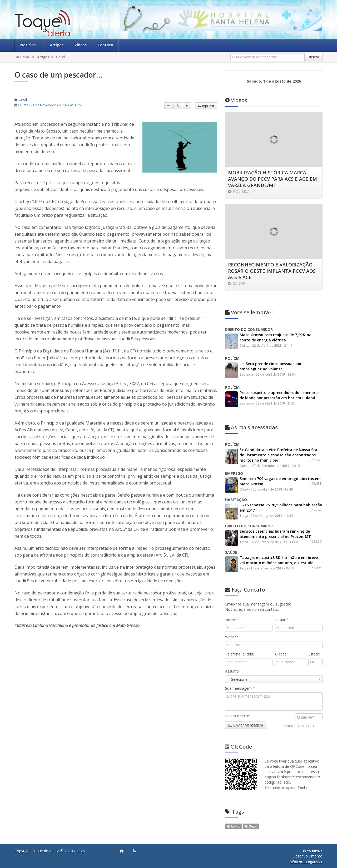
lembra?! (249, 312)
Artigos (57, 45)
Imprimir (206, 106)
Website (232, 637)
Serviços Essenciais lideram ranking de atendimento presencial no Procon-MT (275, 534)
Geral (61, 57)
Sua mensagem (240, 688)
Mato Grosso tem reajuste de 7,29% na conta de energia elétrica (276, 337)
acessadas (251, 427)
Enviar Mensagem (246, 725)
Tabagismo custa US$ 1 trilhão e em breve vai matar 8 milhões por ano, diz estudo (279, 560)
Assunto (232, 671)
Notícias (30, 45)
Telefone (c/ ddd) (240, 654)
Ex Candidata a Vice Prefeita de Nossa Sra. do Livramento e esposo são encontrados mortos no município (279, 455)
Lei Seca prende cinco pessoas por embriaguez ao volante (271, 366)
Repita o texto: (238, 716)
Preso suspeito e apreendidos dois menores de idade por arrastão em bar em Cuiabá (279, 395)
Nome (232, 620)
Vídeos (81, 45)
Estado (314, 654)
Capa (22, 57)
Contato (105, 45)
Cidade (281, 654)
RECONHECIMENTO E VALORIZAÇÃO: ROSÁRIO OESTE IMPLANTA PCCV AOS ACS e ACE (272, 271)
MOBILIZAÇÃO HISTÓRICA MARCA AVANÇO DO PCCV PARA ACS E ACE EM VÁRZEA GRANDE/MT (272, 179)
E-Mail (282, 620)
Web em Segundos (306, 861)
